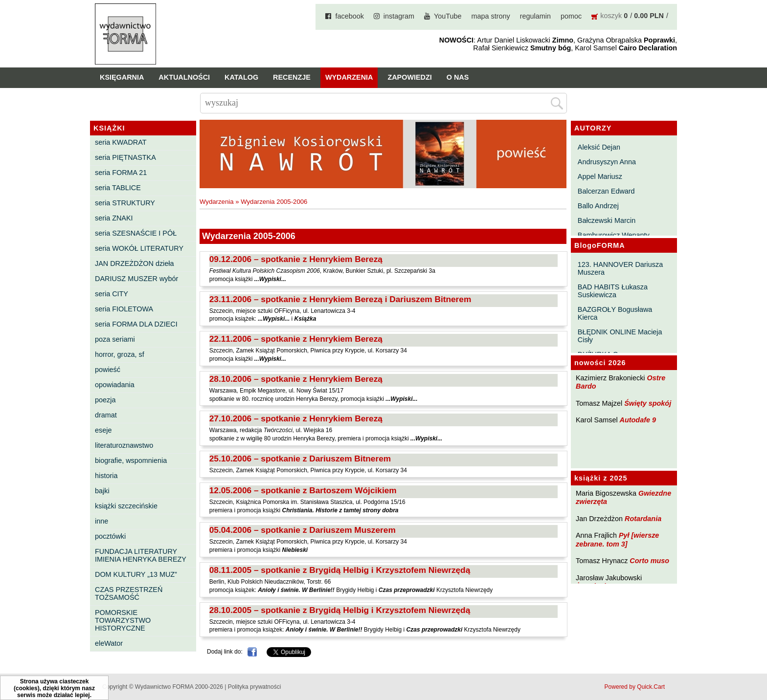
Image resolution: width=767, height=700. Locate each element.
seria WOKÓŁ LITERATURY (139, 248)
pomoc (571, 16)
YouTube (448, 16)
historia (106, 476)
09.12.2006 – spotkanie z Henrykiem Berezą (296, 259)
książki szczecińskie (126, 506)
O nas (458, 77)
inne (102, 521)
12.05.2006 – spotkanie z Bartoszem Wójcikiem (303, 490)
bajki (102, 491)
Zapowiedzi (409, 77)
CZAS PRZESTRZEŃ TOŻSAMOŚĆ (129, 593)
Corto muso (649, 561)
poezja (105, 400)
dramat (106, 415)
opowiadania (115, 385)
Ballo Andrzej (598, 206)
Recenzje (292, 77)
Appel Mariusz (600, 176)
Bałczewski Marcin (607, 220)
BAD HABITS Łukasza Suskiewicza (613, 291)
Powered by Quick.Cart (635, 687)
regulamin (535, 16)
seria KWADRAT (121, 142)
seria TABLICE (118, 188)
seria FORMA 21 (121, 173)
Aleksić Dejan (599, 147)
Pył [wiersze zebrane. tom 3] (617, 539)
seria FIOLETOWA (124, 309)
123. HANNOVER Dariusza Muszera (620, 268)
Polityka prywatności (255, 687)
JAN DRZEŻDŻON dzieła (135, 263)
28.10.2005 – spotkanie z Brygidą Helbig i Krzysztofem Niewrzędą (340, 610)
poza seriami (115, 339)
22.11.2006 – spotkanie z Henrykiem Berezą (296, 339)
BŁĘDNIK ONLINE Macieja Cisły (620, 336)
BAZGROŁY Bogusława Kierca (615, 313)
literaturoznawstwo (124, 445)
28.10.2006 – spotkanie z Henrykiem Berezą (296, 379)
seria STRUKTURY (125, 203)
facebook (349, 16)
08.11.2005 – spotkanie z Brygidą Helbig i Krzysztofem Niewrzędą (340, 570)
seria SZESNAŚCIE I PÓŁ (136, 233)
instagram (399, 16)
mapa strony (491, 16)
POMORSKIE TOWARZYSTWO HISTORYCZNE (123, 620)
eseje (103, 430)
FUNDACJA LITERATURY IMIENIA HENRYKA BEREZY (141, 555)
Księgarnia (122, 77)
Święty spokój (648, 403)
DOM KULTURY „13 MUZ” (136, 574)
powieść (108, 370)
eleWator (109, 643)
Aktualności (184, 77)
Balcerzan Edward (606, 191)
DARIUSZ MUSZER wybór (136, 279)
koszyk (611, 16)
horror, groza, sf (120, 354)
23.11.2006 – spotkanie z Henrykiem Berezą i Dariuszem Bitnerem (340, 299)
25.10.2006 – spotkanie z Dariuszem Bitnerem (300, 459)
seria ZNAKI (114, 218)
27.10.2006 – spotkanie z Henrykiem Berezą (296, 418)
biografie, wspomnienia (131, 460)
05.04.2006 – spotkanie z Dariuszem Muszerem (303, 530)
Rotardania (643, 519)
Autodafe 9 (638, 420)
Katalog (241, 77)
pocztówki (110, 536)
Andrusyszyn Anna (607, 162)
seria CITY (112, 294)
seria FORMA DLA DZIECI (136, 324)
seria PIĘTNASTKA (125, 157)
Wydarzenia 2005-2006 (274, 202)
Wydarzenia (349, 77)
